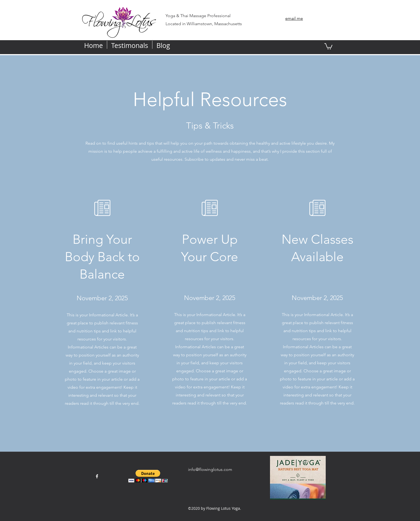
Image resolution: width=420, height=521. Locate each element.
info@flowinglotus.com (210, 469)
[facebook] (327, 25)
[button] (328, 46)
